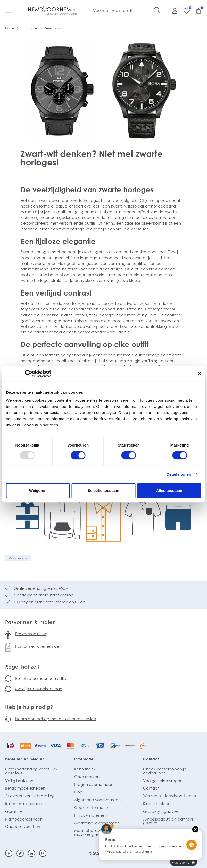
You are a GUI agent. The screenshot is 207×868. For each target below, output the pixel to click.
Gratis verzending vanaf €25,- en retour (32, 771)
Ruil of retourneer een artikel (42, 678)
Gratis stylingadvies (161, 811)
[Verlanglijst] (184, 11)
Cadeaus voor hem (23, 826)
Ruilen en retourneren (25, 803)
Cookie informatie (91, 807)
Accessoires (18, 558)
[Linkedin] (31, 853)
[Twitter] (20, 853)
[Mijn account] (172, 11)
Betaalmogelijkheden (25, 788)
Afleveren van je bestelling (30, 796)
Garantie (14, 811)
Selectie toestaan (103, 491)
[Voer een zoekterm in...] (124, 10)
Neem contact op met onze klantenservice (56, 719)
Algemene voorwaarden (97, 800)
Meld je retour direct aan (39, 689)
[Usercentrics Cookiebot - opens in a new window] (28, 373)
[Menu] (9, 11)
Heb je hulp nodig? (29, 707)
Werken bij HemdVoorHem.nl (170, 796)
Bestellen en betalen (25, 759)
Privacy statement (91, 815)
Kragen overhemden (94, 784)
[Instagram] (43, 853)
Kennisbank (85, 769)
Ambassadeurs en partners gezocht (168, 821)
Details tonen (179, 474)
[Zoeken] (157, 10)
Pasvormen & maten (30, 622)
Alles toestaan (169, 491)
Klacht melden (157, 803)
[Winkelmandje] (196, 11)
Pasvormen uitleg (31, 634)
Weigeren (38, 491)
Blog (78, 792)
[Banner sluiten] (199, 373)
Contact (151, 759)
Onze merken (87, 777)
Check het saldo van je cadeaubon (165, 771)
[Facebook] (9, 853)
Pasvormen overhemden (38, 646)
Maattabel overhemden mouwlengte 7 (97, 832)
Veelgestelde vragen (163, 781)
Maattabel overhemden (97, 823)
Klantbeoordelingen (24, 819)
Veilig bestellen (19, 781)
